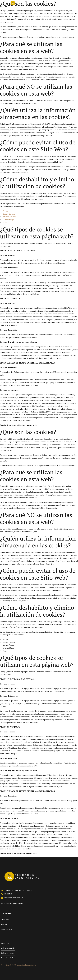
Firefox (6, 211)
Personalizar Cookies (9, 958)
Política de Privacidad (9, 948)
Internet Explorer (10, 217)
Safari (5, 222)
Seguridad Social (7, 929)
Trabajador (5, 920)
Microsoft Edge (9, 220)
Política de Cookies (8, 953)
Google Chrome (9, 214)
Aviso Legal (5, 943)
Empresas (5, 924)
